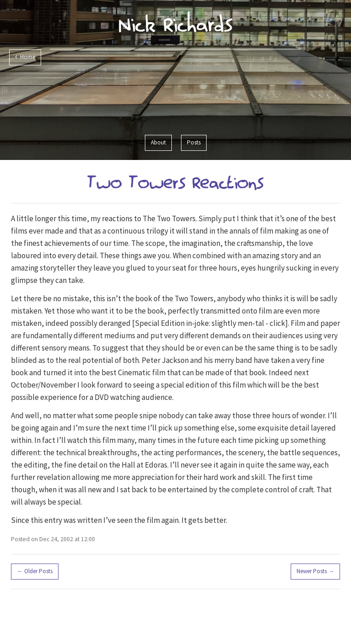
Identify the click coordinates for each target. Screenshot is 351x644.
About (158, 142)
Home (25, 57)
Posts (194, 142)
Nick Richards (176, 24)
